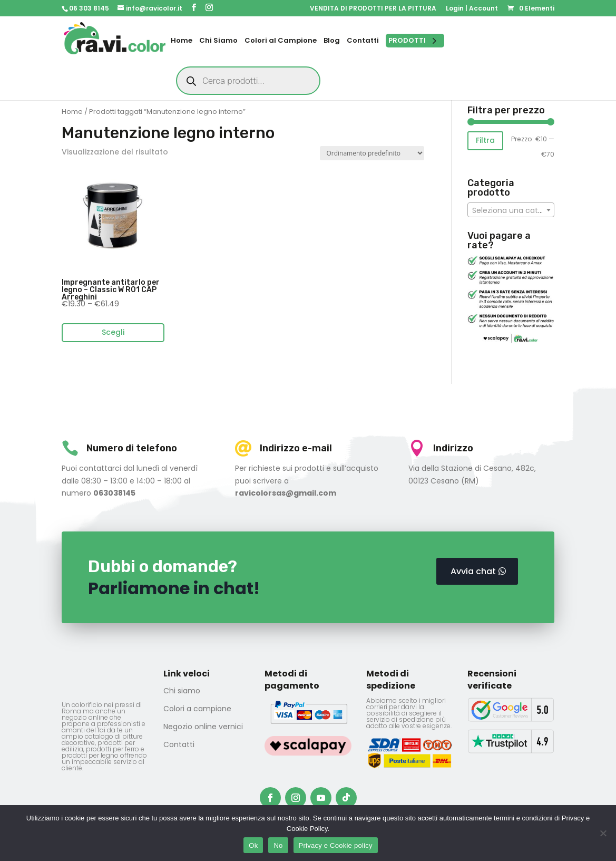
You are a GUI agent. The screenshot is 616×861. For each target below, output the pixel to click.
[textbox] (511, 210)
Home (72, 112)
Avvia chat (473, 571)
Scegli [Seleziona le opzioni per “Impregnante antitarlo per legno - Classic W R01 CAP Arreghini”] (113, 332)
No (278, 845)
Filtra (485, 140)
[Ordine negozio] (372, 153)
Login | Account (472, 9)
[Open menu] (415, 41)
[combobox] (511, 210)
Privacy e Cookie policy (336, 845)
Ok (253, 845)
